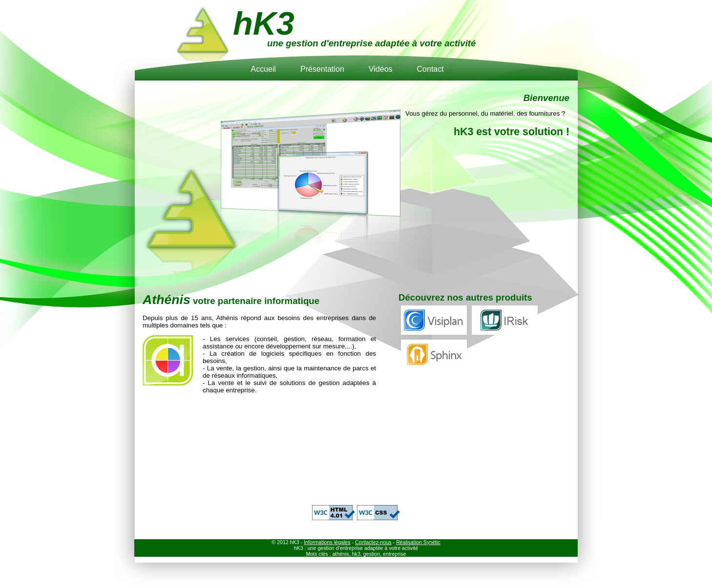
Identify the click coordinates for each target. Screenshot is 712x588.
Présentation (322, 69)
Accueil (263, 69)
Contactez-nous (373, 542)
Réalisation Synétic (418, 542)
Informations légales (327, 542)
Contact (430, 69)
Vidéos (381, 69)
